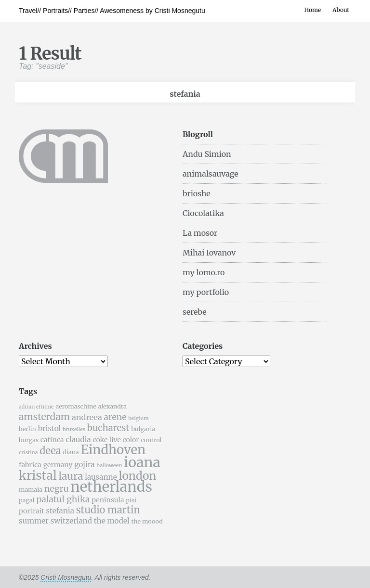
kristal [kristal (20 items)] (38, 475)
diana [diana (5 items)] (71, 452)
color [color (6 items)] (131, 440)
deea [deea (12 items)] (50, 451)
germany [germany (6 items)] (58, 465)
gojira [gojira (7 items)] (84, 465)
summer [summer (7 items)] (34, 521)
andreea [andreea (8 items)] (87, 417)
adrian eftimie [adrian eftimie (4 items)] (36, 407)
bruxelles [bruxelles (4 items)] (74, 429)
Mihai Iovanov (209, 253)
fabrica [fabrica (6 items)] (30, 465)
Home (312, 10)
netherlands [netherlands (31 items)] (111, 487)
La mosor (200, 233)
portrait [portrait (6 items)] (32, 511)
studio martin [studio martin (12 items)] (108, 510)
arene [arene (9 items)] (115, 417)
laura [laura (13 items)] (71, 476)
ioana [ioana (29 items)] (142, 462)
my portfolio (206, 292)
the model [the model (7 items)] (112, 521)
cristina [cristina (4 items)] (28, 453)
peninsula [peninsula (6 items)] (108, 500)
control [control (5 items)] (151, 440)
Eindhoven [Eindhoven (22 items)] (113, 450)
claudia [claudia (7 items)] (78, 440)
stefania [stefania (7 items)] (60, 511)
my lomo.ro (204, 272)
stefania (185, 94)
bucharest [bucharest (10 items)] (108, 428)
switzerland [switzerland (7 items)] (71, 521)
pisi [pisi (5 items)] (131, 500)
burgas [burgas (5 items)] (29, 440)
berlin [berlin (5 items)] (27, 429)
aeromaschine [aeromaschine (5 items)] (76, 406)
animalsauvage (211, 174)
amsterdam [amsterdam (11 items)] (44, 417)
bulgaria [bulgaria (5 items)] (143, 429)
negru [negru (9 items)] (57, 489)
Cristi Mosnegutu (66, 577)
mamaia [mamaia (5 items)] (31, 490)
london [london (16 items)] (138, 476)
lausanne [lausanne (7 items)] (101, 477)
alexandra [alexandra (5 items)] (112, 406)
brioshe (197, 193)
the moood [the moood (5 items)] (147, 521)
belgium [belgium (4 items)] (138, 418)
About (341, 10)
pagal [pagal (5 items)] (27, 500)
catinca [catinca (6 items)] (52, 440)
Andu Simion (207, 154)
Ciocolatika (203, 213)
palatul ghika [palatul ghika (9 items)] (63, 499)
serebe (195, 312)
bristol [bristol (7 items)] (50, 428)
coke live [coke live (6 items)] (106, 440)
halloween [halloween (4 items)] (109, 466)
